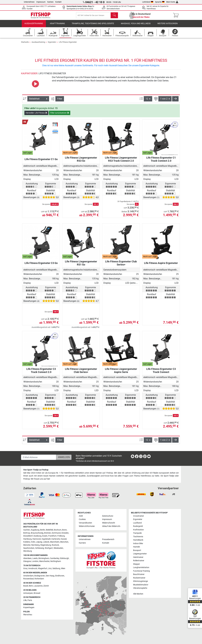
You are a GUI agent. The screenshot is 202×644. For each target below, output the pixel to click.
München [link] (64, 542)
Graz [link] (25, 568)
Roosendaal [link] (28, 579)
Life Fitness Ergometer (68, 44)
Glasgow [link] (27, 561)
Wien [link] (63, 568)
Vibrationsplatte (140, 588)
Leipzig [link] (39, 542)
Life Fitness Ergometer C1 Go (41, 161)
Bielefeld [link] (50, 530)
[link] (133, 457)
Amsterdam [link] (28, 576)
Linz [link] (50, 568)
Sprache (160, 2)
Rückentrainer (139, 578)
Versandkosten (85, 523)
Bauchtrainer (139, 574)
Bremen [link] (48, 533)
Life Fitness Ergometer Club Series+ (121, 265)
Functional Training (141, 571)
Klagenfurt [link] (43, 568)
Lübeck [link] (46, 542)
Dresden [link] (65, 533)
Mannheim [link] (55, 542)
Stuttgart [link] (49, 548)
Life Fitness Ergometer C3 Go (41, 265)
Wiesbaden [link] (58, 548)
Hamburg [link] (27, 539)
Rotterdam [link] (39, 579)
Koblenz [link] (27, 542)
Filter (60, 101)
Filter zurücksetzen (60, 115)
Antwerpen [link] (28, 593)
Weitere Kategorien (167, 26)
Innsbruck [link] (33, 568)
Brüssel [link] (37, 593)
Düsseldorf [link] (28, 536)
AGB (81, 516)
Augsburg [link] (35, 530)
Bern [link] (31, 586)
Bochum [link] (58, 530)
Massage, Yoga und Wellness (136, 26)
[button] (175, 101)
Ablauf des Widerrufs (111, 526)
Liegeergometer (140, 554)
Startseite (25, 44)
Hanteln (137, 547)
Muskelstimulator (141, 585)
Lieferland (148, 2)
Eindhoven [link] (60, 576)
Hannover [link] (37, 539)
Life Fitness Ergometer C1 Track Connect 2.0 (161, 161)
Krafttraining (57, 26)
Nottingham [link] (56, 561)
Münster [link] (27, 545)
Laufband (137, 523)
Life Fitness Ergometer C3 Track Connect (161, 373)
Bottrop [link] (27, 533)
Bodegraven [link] (40, 576)
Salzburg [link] (56, 568)
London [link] (35, 561)
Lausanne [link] (38, 586)
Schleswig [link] (40, 548)
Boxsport (137, 550)
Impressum (41, 2)
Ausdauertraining (34, 26)
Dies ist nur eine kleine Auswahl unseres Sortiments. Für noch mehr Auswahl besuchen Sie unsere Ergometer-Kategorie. (101, 68)
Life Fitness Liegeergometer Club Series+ (81, 373)
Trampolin (137, 533)
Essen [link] (45, 536)
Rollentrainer (139, 561)
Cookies (82, 519)
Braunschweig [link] (37, 533)
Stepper (136, 564)
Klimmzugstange (140, 581)
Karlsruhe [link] (56, 539)
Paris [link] (30, 600)
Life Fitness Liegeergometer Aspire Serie (121, 373)
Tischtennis (138, 537)
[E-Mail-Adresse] (39, 457)
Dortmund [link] (56, 533)
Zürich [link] (46, 586)
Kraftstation (138, 530)
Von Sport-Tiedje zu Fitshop (36, 470)
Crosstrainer (139, 516)
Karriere (50, 2)
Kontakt (58, 2)
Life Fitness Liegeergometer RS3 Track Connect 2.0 (121, 161)
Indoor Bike (138, 543)
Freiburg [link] (61, 536)
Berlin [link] (43, 530)
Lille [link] (25, 600)
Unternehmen (29, 2)
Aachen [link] (27, 530)
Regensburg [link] (46, 545)
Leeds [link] (35, 558)
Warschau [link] (28, 615)
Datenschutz (108, 516)
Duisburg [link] (37, 536)
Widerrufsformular (87, 526)
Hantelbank (138, 540)
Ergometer (52, 44)
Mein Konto (172, 2)
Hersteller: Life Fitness (36, 115)
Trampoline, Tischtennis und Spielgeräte (93, 26)
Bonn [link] (64, 530)
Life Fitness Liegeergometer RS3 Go (81, 161)
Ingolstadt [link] (46, 539)
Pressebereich (108, 539)
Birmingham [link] (44, 558)
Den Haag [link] (50, 576)
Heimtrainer (138, 557)
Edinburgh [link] (64, 558)
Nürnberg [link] (35, 545)
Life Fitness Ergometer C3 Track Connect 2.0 (41, 373)
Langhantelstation (141, 567)
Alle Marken (138, 594)
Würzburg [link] (28, 551)
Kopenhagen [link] (29, 607)
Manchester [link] (44, 561)
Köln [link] (33, 542)
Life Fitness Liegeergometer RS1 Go (81, 265)
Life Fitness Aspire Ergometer (161, 265)
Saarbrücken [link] (29, 548)
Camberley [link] (54, 558)
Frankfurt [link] (52, 536)
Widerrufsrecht (109, 523)
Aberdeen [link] (27, 558)
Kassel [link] (64, 539)
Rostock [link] (55, 545)
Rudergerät (138, 526)
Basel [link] (26, 586)
